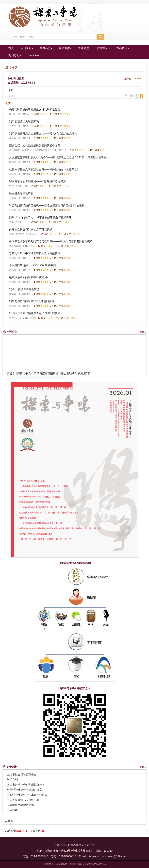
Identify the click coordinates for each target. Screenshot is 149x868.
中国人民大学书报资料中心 (23, 800)
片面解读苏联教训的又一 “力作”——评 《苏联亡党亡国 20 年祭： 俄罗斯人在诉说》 (59, 157)
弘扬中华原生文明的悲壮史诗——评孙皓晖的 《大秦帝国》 (44, 169)
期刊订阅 (15, 55)
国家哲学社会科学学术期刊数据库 (27, 795)
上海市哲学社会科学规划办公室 (26, 785)
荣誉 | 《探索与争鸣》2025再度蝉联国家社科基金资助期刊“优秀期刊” (48, 374)
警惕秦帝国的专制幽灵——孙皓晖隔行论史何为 (37, 181)
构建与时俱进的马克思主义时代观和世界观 (35, 109)
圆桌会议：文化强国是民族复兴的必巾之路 (35, 145)
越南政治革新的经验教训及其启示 (29, 277)
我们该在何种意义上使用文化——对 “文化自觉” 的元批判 (43, 133)
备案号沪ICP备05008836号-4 (92, 864)
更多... (143, 332)
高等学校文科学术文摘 (20, 805)
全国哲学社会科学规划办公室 (24, 790)
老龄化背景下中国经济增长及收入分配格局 (35, 253)
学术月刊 (12, 780)
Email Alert (34, 55)
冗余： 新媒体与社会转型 (24, 289)
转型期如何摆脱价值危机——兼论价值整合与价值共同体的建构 (47, 205)
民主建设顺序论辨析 (21, 193)
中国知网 (12, 810)
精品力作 (65, 48)
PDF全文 (58, 114)
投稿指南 (123, 48)
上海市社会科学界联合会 (22, 775)
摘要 (36, 114)
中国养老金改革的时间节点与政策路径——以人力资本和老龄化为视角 (51, 241)
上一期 (128, 79)
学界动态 (46, 48)
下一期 (138, 79)
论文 (10, 90)
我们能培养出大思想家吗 (24, 121)
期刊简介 (27, 48)
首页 (11, 48)
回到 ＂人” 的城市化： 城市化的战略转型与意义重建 (40, 217)
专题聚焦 (84, 48)
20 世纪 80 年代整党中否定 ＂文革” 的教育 (35, 313)
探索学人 (104, 48)
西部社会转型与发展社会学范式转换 (31, 229)
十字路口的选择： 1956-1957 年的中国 (32, 265)
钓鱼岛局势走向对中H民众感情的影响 (32, 301)
